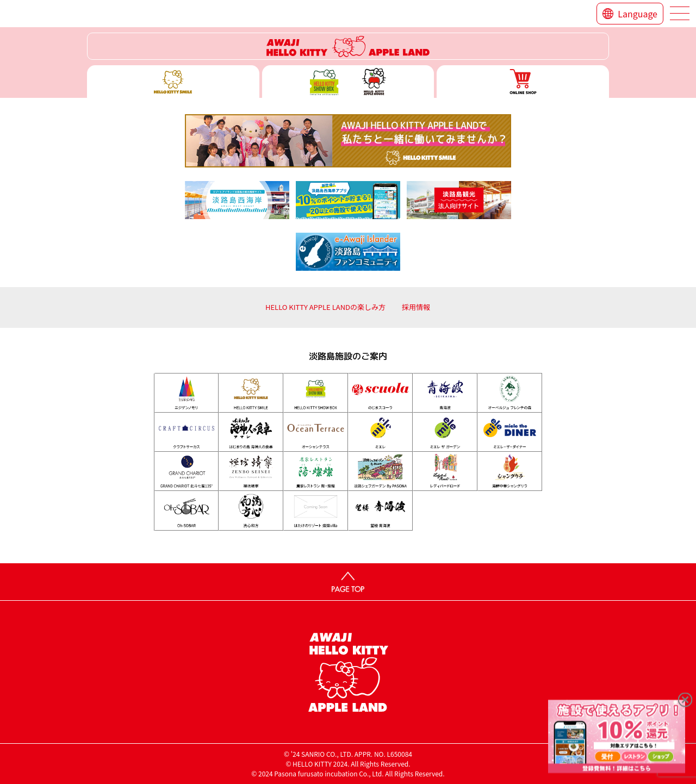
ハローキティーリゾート (348, 46)
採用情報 (416, 307)
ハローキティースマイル (173, 82)
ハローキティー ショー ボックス (348, 82)
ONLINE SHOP (523, 82)
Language (638, 14)
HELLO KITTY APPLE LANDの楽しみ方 (325, 307)
